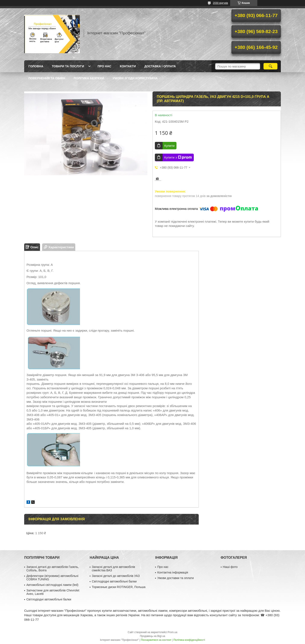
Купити (169, 146)
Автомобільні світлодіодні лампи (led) (52, 585)
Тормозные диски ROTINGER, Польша (119, 587)
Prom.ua (172, 632)
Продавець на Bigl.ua (152, 636)
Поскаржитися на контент (156, 640)
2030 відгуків (220, 3)
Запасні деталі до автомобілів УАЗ (116, 576)
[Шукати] (270, 66)
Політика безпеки (89, 78)
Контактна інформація (173, 572)
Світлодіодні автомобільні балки (49, 599)
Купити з (178, 157)
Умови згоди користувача (135, 78)
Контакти (128, 66)
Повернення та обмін (47, 78)
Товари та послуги (68, 66)
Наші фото (230, 567)
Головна (36, 66)
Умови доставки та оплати (175, 578)
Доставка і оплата (160, 66)
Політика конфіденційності (189, 640)
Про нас (104, 66)
